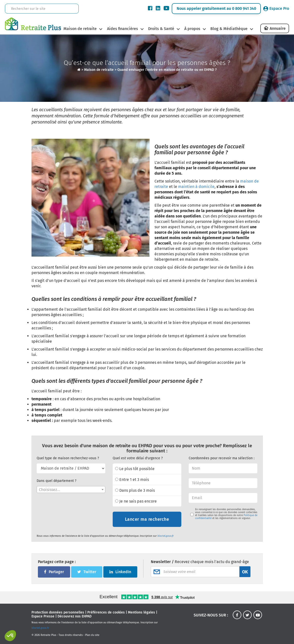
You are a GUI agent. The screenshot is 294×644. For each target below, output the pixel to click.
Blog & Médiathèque (230, 29)
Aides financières (122, 29)
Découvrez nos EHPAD (75, 616)
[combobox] (71, 490)
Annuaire (278, 28)
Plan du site (92, 635)
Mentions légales (141, 612)
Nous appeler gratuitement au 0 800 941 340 (216, 8)
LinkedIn (120, 572)
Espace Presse (43, 616)
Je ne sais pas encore (136, 501)
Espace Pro (276, 9)
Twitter (87, 572)
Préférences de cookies (106, 612)
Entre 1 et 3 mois (132, 480)
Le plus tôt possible (135, 469)
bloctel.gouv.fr (166, 536)
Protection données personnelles (58, 612)
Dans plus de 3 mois (135, 490)
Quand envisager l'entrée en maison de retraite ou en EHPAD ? (167, 70)
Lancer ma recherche (147, 519)
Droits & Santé (161, 29)
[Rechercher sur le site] (33, 9)
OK (245, 572)
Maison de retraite (79, 29)
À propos (193, 29)
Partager (54, 572)
